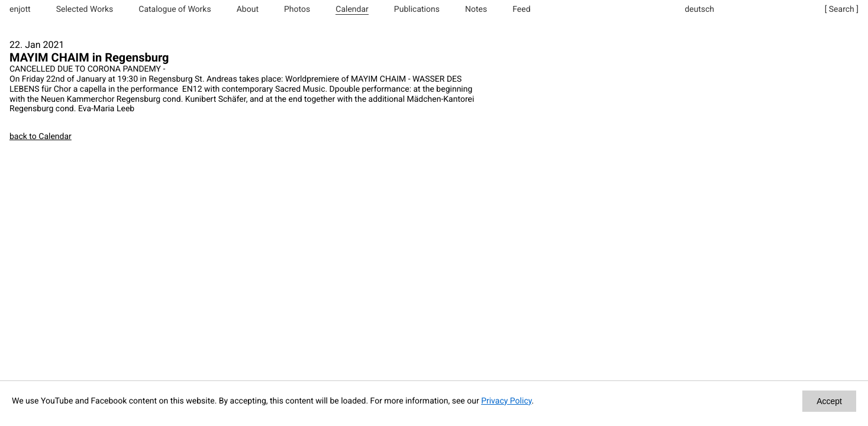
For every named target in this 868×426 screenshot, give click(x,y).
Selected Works (85, 9)
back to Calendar (41, 137)
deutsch (699, 9)
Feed (521, 9)
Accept (829, 401)
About (248, 9)
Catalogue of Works (175, 9)
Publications (417, 9)
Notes (476, 9)
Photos (297, 9)
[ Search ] (842, 9)
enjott (20, 9)
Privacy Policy (506, 401)
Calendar (352, 9)
